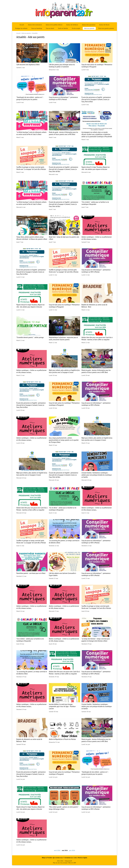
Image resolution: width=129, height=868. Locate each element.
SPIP (75, 863)
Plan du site (56, 863)
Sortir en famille (63, 28)
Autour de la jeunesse (89, 25)
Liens (75, 858)
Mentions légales (83, 858)
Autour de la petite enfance (54, 25)
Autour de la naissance (35, 25)
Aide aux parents (89, 28)
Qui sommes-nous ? (59, 858)
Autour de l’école (104, 25)
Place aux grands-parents (106, 28)
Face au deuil (50, 28)
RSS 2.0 (71, 863)
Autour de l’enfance (72, 25)
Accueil (22, 25)
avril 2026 (57, 850)
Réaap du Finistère (47, 858)
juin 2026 (72, 850)
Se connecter (64, 863)
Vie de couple (76, 28)
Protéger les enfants (21, 28)
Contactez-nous (69, 858)
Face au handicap (37, 28)
